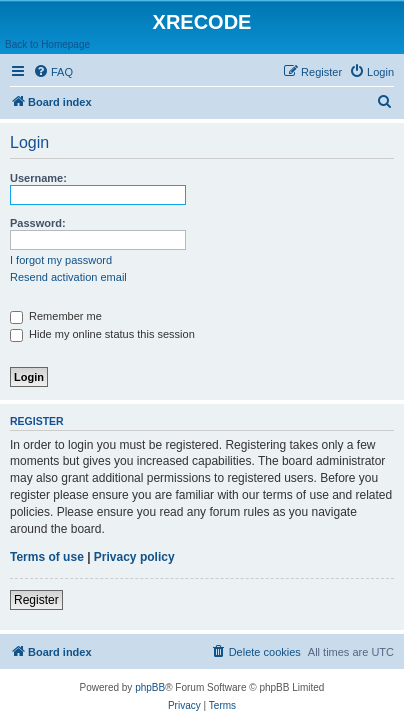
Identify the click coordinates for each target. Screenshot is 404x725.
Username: (38, 178)
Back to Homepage (47, 44)
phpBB (150, 687)
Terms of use (47, 557)
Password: (38, 223)
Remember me (56, 316)
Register (36, 600)
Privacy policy (134, 557)
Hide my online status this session (102, 334)
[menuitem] (53, 72)
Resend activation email (68, 277)
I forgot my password (61, 260)
